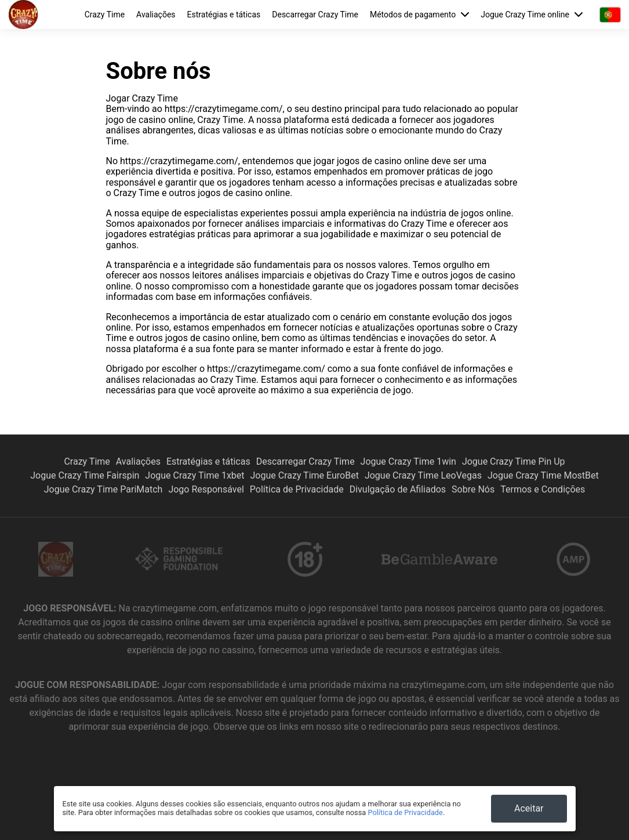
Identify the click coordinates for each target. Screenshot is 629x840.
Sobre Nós (473, 489)
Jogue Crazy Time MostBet (543, 475)
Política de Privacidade (297, 489)
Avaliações (156, 15)
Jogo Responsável (206, 489)
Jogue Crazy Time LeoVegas (423, 475)
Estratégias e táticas (224, 15)
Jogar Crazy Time (142, 98)
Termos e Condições (543, 489)
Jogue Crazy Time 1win (408, 461)
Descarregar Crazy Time (315, 15)
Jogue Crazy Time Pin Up (514, 461)
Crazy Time (105, 15)
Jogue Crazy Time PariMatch (103, 489)
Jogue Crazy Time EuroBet (305, 475)
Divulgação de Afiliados (398, 489)
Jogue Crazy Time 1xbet (194, 475)
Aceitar (529, 808)
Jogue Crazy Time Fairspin (85, 475)
